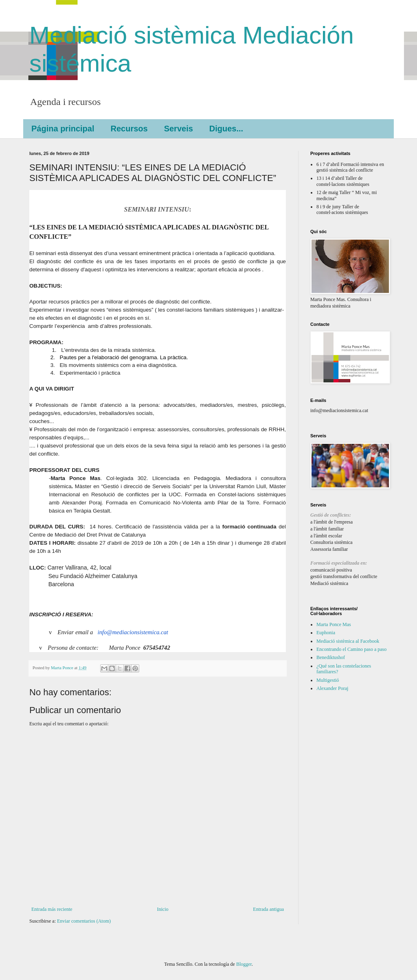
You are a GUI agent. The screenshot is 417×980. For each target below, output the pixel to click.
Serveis (179, 129)
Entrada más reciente (52, 909)
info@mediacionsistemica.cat (133, 632)
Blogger (244, 964)
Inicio (162, 909)
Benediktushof (331, 657)
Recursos (129, 129)
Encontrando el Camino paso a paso (351, 649)
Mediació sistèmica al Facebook (348, 641)
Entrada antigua (268, 909)
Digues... (226, 129)
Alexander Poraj (332, 688)
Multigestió (328, 680)
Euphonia (326, 633)
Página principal (63, 129)
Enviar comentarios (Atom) (84, 921)
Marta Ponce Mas (334, 624)
